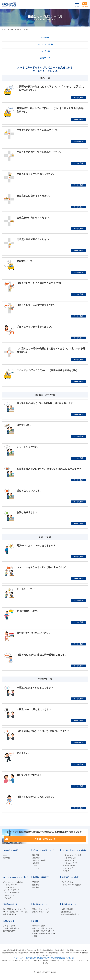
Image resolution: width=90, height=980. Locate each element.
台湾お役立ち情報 (39, 926)
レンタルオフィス (69, 858)
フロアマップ (68, 868)
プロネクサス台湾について (43, 850)
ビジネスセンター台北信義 (71, 855)
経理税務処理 (66, 912)
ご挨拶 (35, 866)
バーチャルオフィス (70, 863)
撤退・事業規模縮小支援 (70, 914)
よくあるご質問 (9, 926)
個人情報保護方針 (10, 931)
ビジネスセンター (69, 860)
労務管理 (36, 885)
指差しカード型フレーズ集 (42, 928)
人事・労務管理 (67, 909)
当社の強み (36, 858)
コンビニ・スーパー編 (45, 44)
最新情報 (6, 858)
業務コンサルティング (41, 912)
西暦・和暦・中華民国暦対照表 (44, 933)
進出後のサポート (69, 904)
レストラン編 (45, 51)
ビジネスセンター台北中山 (13, 882)
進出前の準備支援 (10, 914)
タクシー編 (45, 37)
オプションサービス (70, 866)
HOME (4, 30)
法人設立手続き (67, 882)
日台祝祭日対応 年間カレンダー (44, 931)
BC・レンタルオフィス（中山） (16, 877)
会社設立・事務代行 (41, 877)
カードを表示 (78, 98)
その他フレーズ (45, 58)
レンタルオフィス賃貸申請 (71, 885)
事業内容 (36, 855)
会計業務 (36, 887)
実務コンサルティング (41, 909)
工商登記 (36, 882)
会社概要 (36, 863)
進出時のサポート (40, 904)
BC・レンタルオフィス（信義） (74, 850)
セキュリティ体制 (39, 860)
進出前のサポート (10, 904)
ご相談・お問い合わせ (45, 839)
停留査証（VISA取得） (71, 877)
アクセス (36, 868)
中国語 (35, 936)
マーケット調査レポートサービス (15, 912)
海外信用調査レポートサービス (15, 909)
